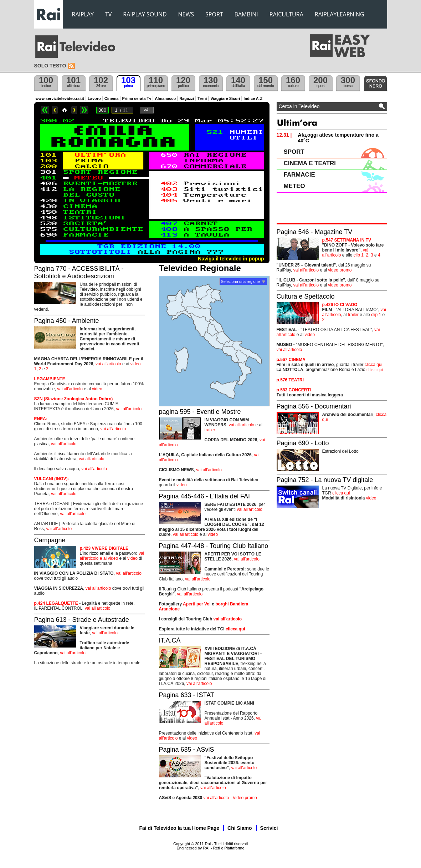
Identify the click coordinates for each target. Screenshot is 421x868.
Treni (202, 98)
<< (45, 110)
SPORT (214, 14)
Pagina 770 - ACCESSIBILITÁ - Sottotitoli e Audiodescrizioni (79, 272)
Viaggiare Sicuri (225, 98)
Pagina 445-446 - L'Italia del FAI (205, 496)
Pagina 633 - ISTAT (187, 695)
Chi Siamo (240, 828)
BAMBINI (246, 14)
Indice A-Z (253, 98)
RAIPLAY (83, 14)
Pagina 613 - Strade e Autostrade (82, 620)
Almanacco (165, 98)
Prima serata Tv (137, 98)
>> (84, 110)
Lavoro (94, 98)
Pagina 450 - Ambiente (67, 321)
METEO (294, 186)
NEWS (186, 14)
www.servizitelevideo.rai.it (60, 98)
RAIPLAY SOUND (145, 14)
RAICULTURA (286, 14)
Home (65, 110)
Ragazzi (187, 98)
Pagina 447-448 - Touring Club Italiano (214, 546)
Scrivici (269, 828)
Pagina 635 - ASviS (187, 750)
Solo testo (50, 66)
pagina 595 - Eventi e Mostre (200, 412)
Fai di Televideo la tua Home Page (179, 828)
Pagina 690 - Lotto (303, 443)
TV (108, 14)
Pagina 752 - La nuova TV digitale (325, 480)
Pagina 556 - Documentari (314, 406)
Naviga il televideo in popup (231, 259)
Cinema (112, 98)
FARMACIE (299, 175)
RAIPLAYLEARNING (340, 14)
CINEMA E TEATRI (310, 163)
